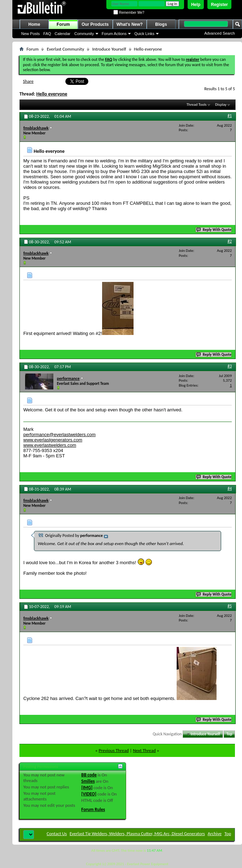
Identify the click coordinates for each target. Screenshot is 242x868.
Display (221, 105)
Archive (215, 834)
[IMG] (87, 788)
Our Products (95, 24)
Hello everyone (52, 94)
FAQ (47, 34)
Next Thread (144, 750)
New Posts (31, 34)
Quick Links (144, 34)
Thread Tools (197, 105)
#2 (230, 241)
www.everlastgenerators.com (53, 440)
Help (196, 5)
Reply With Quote (214, 230)
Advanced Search (220, 33)
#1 (230, 116)
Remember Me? (129, 13)
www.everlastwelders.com (50, 445)
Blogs (161, 24)
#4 (230, 488)
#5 (230, 606)
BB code (89, 775)
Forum (63, 24)
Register (219, 5)
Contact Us (57, 834)
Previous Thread (114, 750)
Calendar (63, 34)
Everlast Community (65, 49)
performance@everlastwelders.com (60, 435)
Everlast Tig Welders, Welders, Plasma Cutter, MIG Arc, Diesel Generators (137, 834)
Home (34, 24)
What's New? (130, 24)
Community (84, 34)
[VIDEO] (89, 794)
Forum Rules (93, 809)
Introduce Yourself (109, 49)
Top (229, 734)
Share (28, 81)
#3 (230, 366)
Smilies (88, 781)
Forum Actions (114, 34)
